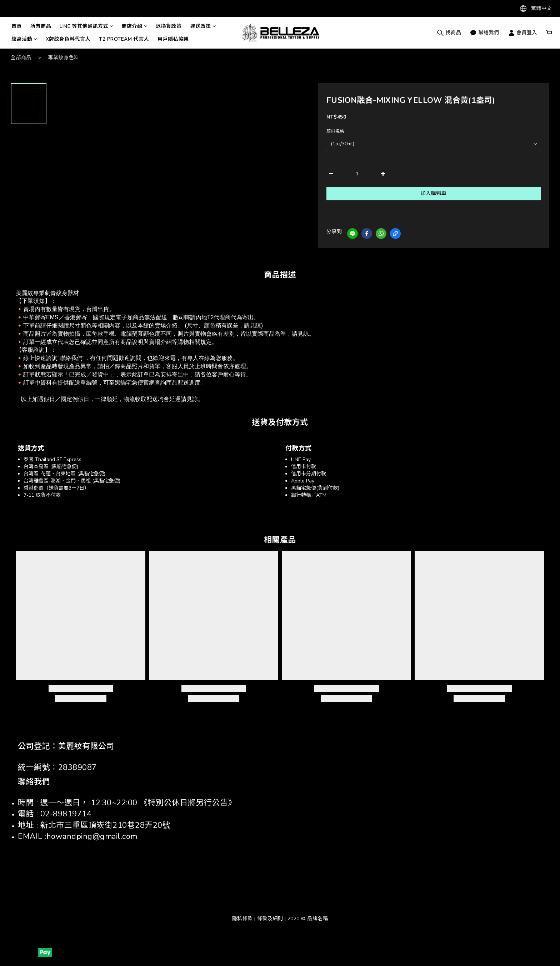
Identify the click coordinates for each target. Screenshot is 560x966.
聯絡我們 (484, 33)
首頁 (17, 26)
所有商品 (41, 26)
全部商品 (21, 58)
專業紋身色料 (64, 58)
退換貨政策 (169, 26)
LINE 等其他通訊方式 (86, 26)
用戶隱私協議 (173, 39)
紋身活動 (24, 39)
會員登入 (523, 33)
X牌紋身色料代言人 (68, 39)
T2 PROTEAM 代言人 (124, 39)
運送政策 (203, 26)
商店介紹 (135, 26)
